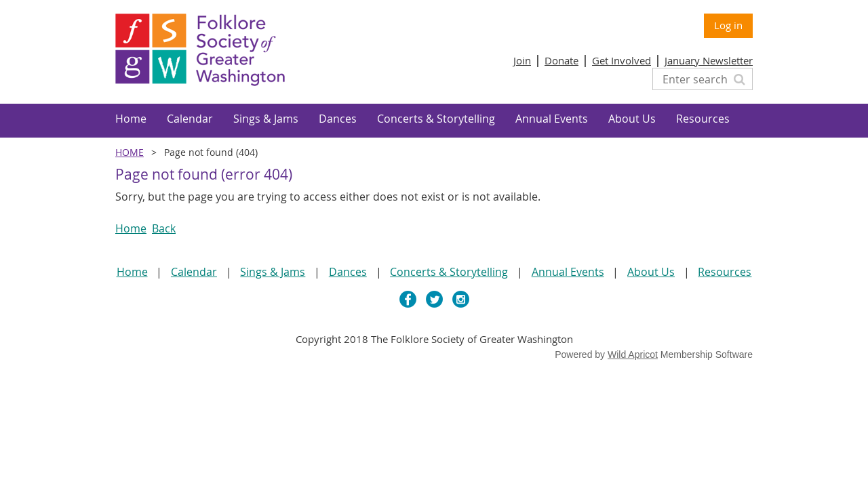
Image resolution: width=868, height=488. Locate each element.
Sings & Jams (273, 272)
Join (522, 60)
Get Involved (622, 60)
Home (130, 152)
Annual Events (568, 272)
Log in (728, 25)
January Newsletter (709, 60)
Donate (561, 60)
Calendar (194, 272)
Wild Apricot (633, 354)
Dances (348, 272)
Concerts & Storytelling (449, 272)
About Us (651, 272)
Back (164, 228)
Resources (725, 272)
